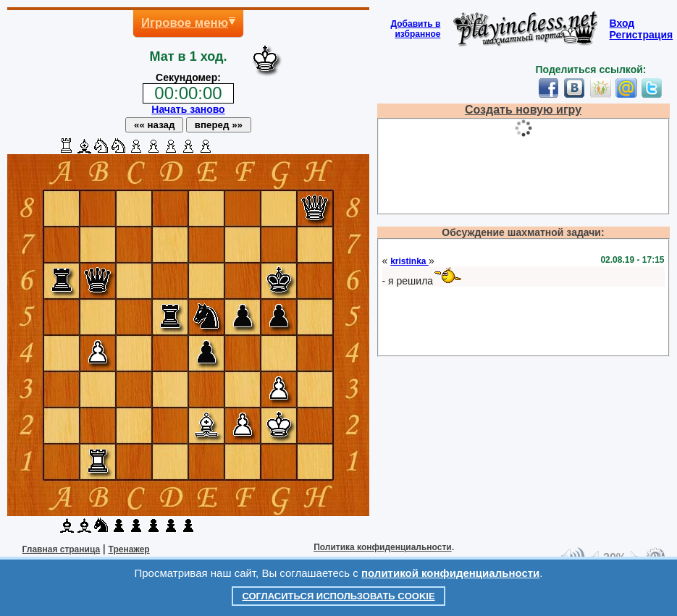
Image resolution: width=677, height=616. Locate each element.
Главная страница (62, 549)
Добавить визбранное (416, 29)
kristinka (409, 261)
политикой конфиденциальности (450, 573)
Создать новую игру (523, 110)
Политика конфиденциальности (383, 547)
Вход (622, 23)
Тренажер (129, 549)
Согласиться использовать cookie (338, 596)
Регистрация (642, 35)
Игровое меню (185, 23)
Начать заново (188, 109)
